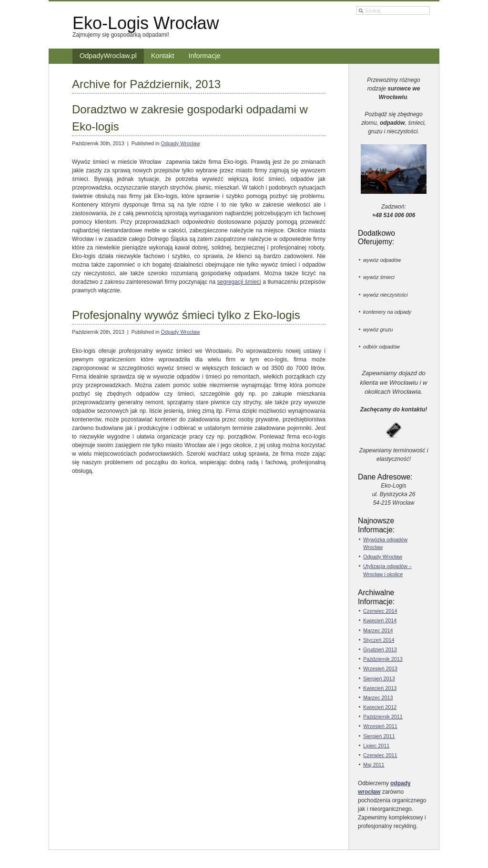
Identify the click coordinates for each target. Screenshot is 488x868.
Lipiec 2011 (376, 746)
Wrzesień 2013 (380, 668)
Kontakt (163, 56)
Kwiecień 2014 (380, 620)
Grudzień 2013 (380, 649)
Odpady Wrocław (180, 143)
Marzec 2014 (378, 630)
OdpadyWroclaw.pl (108, 56)
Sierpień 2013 (379, 678)
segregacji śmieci (239, 282)
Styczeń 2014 (379, 640)
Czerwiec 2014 (380, 611)
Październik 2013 (383, 659)
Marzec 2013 (378, 698)
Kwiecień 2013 (380, 688)
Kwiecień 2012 (380, 707)
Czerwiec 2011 (380, 755)
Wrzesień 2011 (380, 726)
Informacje (205, 56)
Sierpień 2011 (379, 736)
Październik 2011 (383, 717)
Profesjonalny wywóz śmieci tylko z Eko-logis (186, 315)
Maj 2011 (374, 765)
